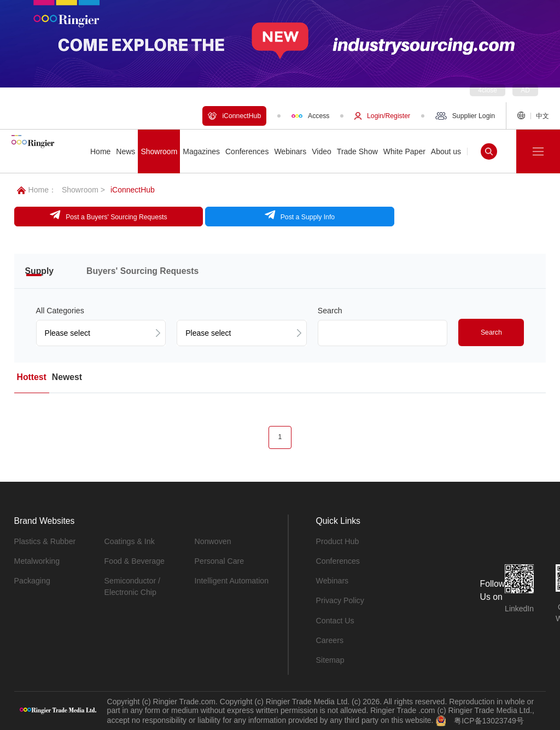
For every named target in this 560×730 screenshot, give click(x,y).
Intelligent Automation (231, 580)
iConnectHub (234, 116)
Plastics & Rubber (45, 541)
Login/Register (382, 116)
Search (491, 332)
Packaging (32, 580)
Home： (37, 190)
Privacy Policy (340, 600)
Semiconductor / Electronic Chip (132, 586)
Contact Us (335, 620)
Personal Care (219, 560)
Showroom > (83, 190)
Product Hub (337, 541)
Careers (330, 639)
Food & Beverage (134, 560)
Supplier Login (465, 116)
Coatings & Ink (129, 541)
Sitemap (330, 659)
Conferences (338, 560)
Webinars (332, 580)
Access (310, 116)
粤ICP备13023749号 (489, 719)
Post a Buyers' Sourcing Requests (91, 215)
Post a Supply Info (246, 215)
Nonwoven (213, 541)
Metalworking (37, 560)
